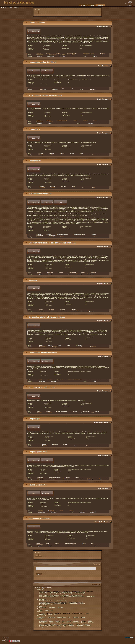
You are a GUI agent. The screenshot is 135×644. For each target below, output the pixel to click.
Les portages (33, 129)
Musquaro (31, 280)
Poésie (87, 613)
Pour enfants (43, 608)
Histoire (50, 123)
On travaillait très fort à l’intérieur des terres (45, 317)
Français (4, 7)
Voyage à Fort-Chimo (36, 485)
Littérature (42, 614)
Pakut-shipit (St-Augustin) (46, 605)
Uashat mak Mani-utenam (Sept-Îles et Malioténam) (53, 602)
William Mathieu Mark (67, 592)
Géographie (62, 56)
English (17, 7)
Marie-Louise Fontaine (70, 594)
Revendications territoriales (75, 380)
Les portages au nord (36, 452)
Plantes (77, 624)
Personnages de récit (77, 627)
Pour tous (60, 608)
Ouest (41, 610)
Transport (62, 153)
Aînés (76, 620)
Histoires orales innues (19, 3)
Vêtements (66, 627)
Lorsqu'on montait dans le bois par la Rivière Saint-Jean (50, 243)
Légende (95, 56)
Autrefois (58, 54)
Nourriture (91, 623)
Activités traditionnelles (62, 121)
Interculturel (43, 623)
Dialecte (40, 609)
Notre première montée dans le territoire (44, 95)
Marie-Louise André (88, 591)
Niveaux (40, 606)
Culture (81, 153)
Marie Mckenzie (103, 99)
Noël (41, 624)
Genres (39, 612)
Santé (65, 625)
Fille (92, 544)
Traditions (103, 54)
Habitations (76, 621)
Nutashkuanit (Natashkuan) (60, 603)
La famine (51, 623)
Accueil (83, 5)
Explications (92, 89)
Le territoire (74, 310)
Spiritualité (39, 56)
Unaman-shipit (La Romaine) (77, 603)
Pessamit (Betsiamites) (61, 601)
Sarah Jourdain (43, 594)
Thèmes (40, 619)
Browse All (95, 585)
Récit (93, 155)
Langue (73, 55)
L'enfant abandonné (35, 23)
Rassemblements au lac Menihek (41, 387)
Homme (83, 621)
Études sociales (42, 347)
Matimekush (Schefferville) (76, 602)
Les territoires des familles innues (41, 353)
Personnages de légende (89, 54)
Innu (10, 7)
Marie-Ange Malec (55, 595)
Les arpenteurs (33, 161)
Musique (84, 623)
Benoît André (65, 595)
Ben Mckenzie (103, 66)
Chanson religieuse (77, 613)
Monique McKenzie (65, 598)
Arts (69, 617)
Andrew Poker (43, 592)
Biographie (93, 512)
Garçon (68, 621)
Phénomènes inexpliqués (66, 624)
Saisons (59, 625)
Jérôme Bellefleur (102, 26)
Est (52, 610)
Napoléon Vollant (82, 594)
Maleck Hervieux (54, 598)
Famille (47, 544)
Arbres (63, 620)
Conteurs (40, 590)
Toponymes (63, 186)
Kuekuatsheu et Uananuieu (38, 194)
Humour (90, 621)
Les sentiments (75, 623)
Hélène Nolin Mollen (101, 423)
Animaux (57, 620)
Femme (58, 621)
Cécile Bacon (66, 591)
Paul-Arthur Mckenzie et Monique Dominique (72, 597)
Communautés (42, 599)
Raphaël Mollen (103, 247)
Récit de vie (90, 123)
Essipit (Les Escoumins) (46, 601)
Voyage (63, 88)
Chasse (75, 121)
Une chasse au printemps (38, 518)
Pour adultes (52, 608)
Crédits (92, 5)
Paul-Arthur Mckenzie (56, 594)
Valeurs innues (86, 411)
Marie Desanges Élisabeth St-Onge (49, 597)
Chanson (50, 614)
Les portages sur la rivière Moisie (41, 62)
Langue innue (51, 56)
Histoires (101, 5)
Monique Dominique (77, 595)
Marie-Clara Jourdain (45, 591)
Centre (47, 610)
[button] (34, 32)
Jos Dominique (76, 591)
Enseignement (72, 273)
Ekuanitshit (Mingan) (45, 603)
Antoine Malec (43, 598)
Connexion (130, 6)
